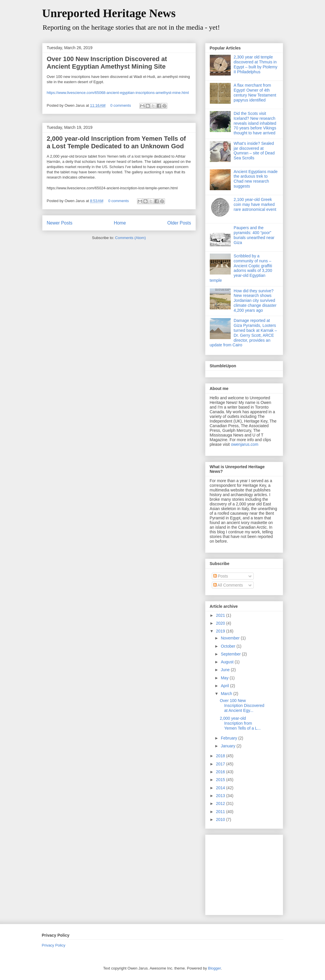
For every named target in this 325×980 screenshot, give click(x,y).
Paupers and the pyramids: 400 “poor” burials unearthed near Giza (254, 235)
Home (120, 223)
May (225, 678)
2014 (221, 788)
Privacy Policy (54, 945)
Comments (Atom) (130, 238)
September (231, 654)
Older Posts (179, 223)
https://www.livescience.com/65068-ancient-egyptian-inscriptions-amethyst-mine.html (118, 93)
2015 (221, 780)
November (231, 638)
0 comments (121, 105)
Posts (221, 576)
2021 (221, 615)
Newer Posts (60, 223)
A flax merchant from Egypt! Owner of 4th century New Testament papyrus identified (255, 92)
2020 (221, 623)
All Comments (228, 585)
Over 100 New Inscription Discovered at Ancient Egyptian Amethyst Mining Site (107, 63)
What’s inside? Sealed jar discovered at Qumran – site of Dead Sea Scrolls (254, 151)
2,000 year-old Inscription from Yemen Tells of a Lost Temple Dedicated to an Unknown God (116, 142)
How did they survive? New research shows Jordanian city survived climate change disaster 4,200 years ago (255, 301)
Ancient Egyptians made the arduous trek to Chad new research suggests (256, 179)
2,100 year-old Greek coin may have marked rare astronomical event (255, 204)
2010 (221, 819)
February (230, 738)
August (228, 662)
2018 (221, 756)
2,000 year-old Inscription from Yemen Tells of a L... (240, 723)
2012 (221, 803)
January (229, 746)
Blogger (214, 968)
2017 (221, 764)
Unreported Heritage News (109, 13)
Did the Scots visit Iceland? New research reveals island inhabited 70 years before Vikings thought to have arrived (255, 123)
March (227, 694)
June (226, 670)
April (225, 686)
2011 (221, 812)
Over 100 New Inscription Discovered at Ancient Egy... (242, 705)
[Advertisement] (246, 873)
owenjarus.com (245, 444)
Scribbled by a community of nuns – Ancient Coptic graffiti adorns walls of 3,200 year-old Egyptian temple (241, 268)
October (229, 646)
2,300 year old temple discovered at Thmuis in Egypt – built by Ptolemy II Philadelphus (255, 64)
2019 (221, 631)
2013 (221, 796)
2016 (221, 772)
